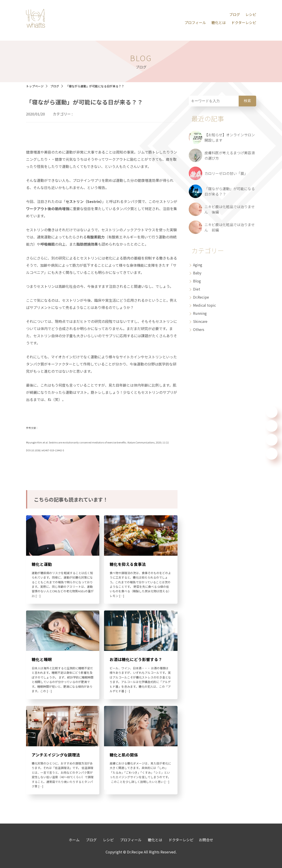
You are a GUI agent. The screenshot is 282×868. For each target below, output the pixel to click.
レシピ (250, 14)
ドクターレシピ (243, 22)
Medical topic (204, 305)
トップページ (35, 86)
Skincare (200, 321)
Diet (197, 289)
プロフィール (195, 22)
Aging (198, 265)
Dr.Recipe (201, 297)
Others (199, 329)
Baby (197, 273)
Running (200, 313)
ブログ (234, 14)
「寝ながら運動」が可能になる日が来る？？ (95, 86)
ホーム (74, 840)
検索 (247, 101)
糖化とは (218, 22)
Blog (197, 281)
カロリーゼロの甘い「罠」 (226, 173)
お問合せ (206, 840)
